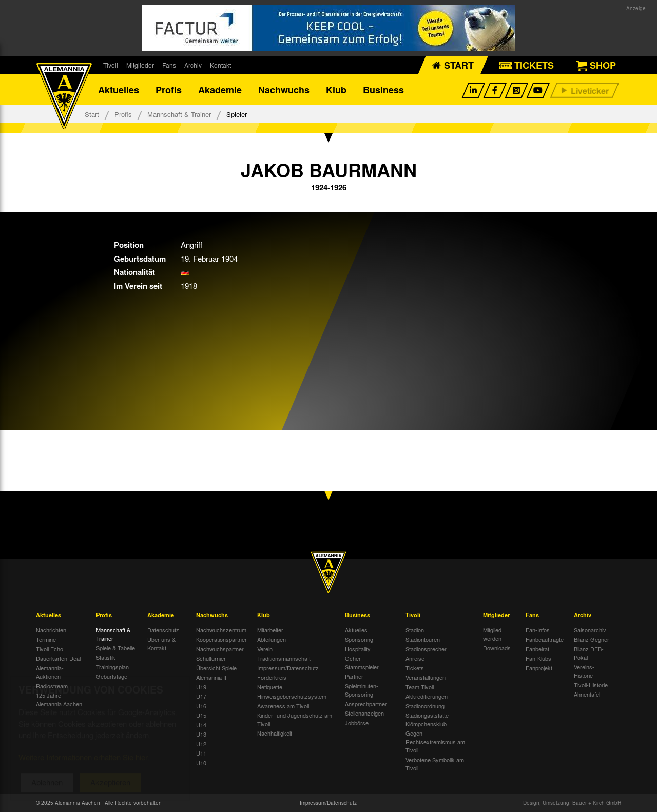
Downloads (497, 648)
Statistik (106, 657)
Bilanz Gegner (592, 639)
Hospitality (358, 649)
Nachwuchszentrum (221, 630)
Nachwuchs (284, 90)
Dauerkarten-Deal (58, 658)
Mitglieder (140, 65)
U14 (201, 725)
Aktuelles (119, 90)
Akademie (220, 90)
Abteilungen (272, 639)
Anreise (415, 658)
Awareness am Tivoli (283, 706)
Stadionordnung (425, 706)
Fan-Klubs (538, 658)
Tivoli (111, 65)
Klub (336, 90)
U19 (201, 687)
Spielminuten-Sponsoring (362, 690)
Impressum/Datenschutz (288, 668)
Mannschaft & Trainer (179, 114)
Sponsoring (359, 639)
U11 (201, 753)
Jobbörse (357, 723)
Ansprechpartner (366, 704)
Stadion (415, 630)
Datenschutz (163, 630)
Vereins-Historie (584, 671)
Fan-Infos (538, 630)
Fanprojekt (539, 668)
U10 (201, 763)
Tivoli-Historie (591, 685)
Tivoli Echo (50, 649)
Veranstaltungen (426, 677)
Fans (169, 65)
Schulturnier (211, 658)
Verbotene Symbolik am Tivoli (435, 764)
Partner (354, 676)
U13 (201, 734)
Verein (265, 649)
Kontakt (220, 65)
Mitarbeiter (270, 630)
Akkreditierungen (427, 696)
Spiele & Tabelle (115, 648)
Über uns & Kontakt (161, 643)
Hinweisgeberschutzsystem (292, 696)
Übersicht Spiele (216, 668)
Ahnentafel (587, 694)
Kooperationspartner (221, 639)
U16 (201, 706)
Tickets (415, 668)
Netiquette (270, 687)
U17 (201, 696)
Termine (46, 639)
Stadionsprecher (426, 649)
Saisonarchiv (590, 630)
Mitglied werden (492, 634)
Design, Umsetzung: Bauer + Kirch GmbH (572, 803)
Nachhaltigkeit (275, 733)
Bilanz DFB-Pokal (589, 653)
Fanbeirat (537, 649)
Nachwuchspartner (220, 649)
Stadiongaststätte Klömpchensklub (427, 719)
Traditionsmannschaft (284, 658)
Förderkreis (272, 677)
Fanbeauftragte (545, 639)
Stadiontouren (423, 639)
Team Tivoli (420, 687)
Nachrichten (51, 630)
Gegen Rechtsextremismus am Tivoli (435, 741)
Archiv (193, 65)
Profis (169, 90)
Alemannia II (211, 677)
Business (383, 90)
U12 (201, 744)
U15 (201, 715)
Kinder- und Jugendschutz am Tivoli (295, 719)
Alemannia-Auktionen (50, 672)
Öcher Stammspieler (362, 662)
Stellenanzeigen (364, 713)
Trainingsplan (112, 667)
